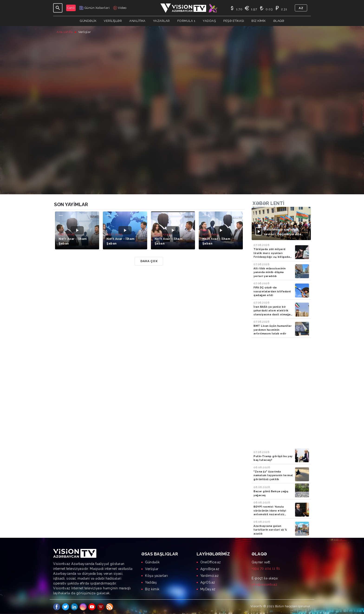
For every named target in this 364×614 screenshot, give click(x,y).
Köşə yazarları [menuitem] (156, 576)
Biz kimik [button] (259, 21)
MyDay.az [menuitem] (208, 589)
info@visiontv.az (264, 584)
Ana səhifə (65, 32)
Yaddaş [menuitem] (151, 582)
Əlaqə (279, 21)
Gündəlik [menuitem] (152, 562)
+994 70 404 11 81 (266, 568)
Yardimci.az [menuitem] (210, 576)
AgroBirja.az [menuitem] (210, 569)
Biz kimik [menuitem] (152, 589)
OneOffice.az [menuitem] (211, 562)
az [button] (301, 8)
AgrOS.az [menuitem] (208, 582)
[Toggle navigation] (58, 8)
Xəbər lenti (269, 203)
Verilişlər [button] (113, 21)
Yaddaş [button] (209, 21)
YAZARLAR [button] (161, 21)
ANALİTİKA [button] (137, 21)
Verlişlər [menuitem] (152, 569)
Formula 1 (186, 21)
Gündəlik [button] (88, 21)
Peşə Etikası (234, 21)
